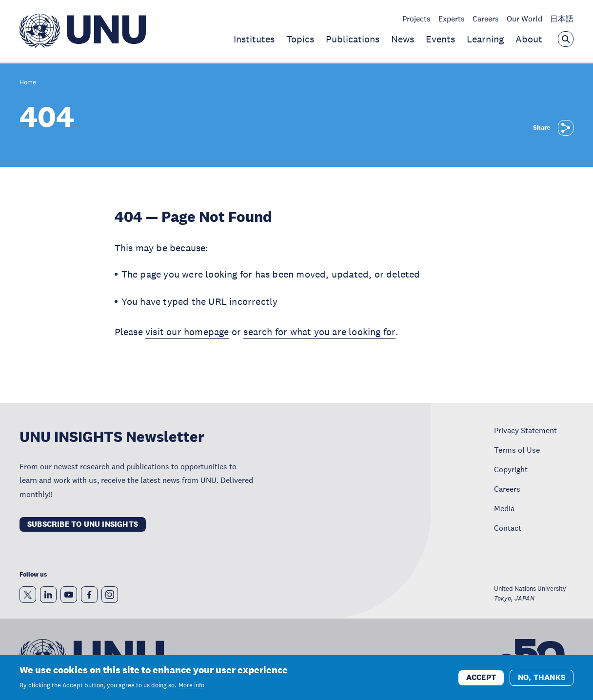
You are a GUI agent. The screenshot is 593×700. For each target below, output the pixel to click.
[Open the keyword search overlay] (566, 39)
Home (28, 83)
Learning (485, 39)
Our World (524, 19)
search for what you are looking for (319, 332)
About (529, 39)
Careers (486, 19)
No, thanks (542, 681)
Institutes (254, 39)
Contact (508, 528)
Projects (416, 19)
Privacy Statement (525, 430)
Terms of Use (517, 450)
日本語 (562, 19)
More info (191, 689)
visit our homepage (187, 332)
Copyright (511, 469)
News (403, 39)
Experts (452, 19)
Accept (481, 681)
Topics (300, 39)
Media (504, 508)
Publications (353, 39)
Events (440, 39)
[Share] (566, 128)
